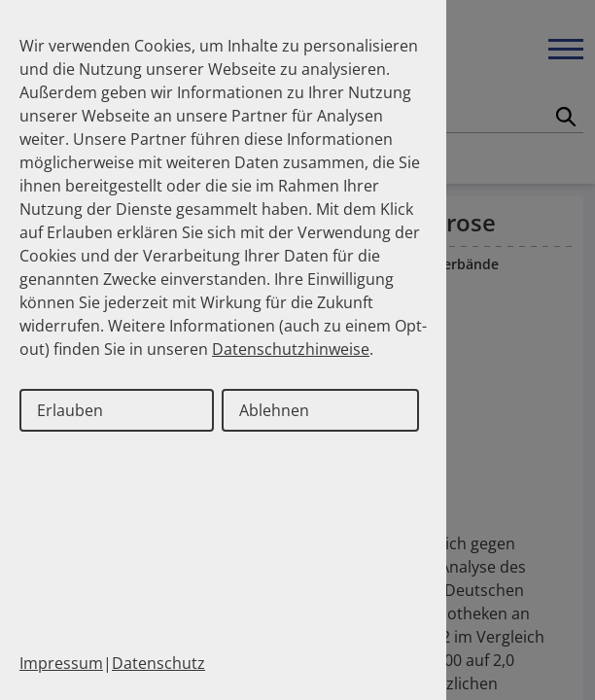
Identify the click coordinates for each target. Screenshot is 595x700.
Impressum (61, 663)
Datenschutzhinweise (291, 349)
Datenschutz (158, 663)
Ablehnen (274, 410)
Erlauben (70, 410)
